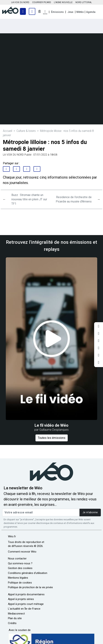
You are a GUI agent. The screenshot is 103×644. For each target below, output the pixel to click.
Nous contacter (17, 559)
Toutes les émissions (52, 438)
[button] (45, 12)
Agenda (91, 12)
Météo (80, 12)
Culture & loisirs (26, 131)
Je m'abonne (90, 512)
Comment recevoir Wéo (22, 552)
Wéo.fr (12, 536)
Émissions (57, 12)
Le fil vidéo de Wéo (51, 425)
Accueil (8, 131)
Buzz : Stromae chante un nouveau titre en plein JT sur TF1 (29, 199)
